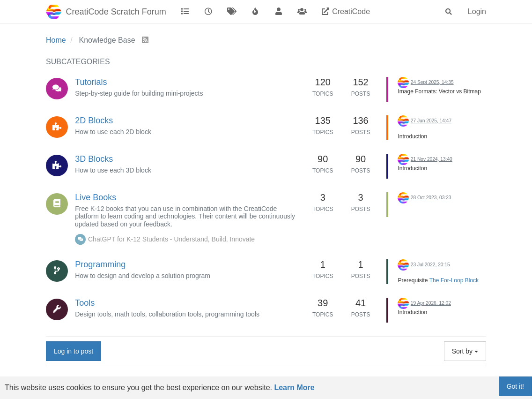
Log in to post (74, 351)
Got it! (515, 386)
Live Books (96, 197)
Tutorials (91, 82)
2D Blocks (94, 120)
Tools (85, 303)
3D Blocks (94, 159)
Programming (100, 264)
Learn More (294, 388)
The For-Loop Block (454, 280)
